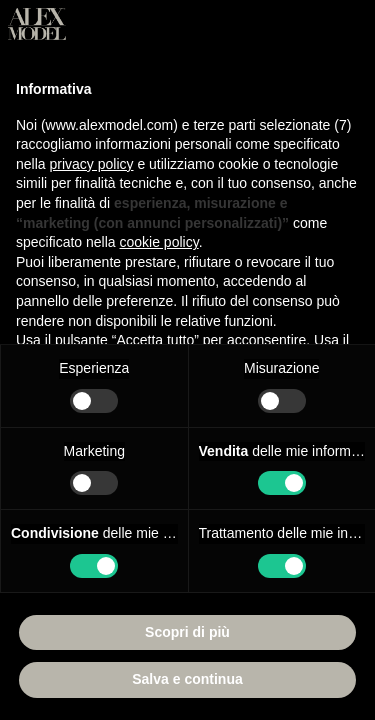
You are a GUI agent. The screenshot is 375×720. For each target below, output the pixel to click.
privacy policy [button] (91, 164)
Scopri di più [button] (187, 632)
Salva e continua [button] (187, 679)
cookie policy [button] (159, 242)
